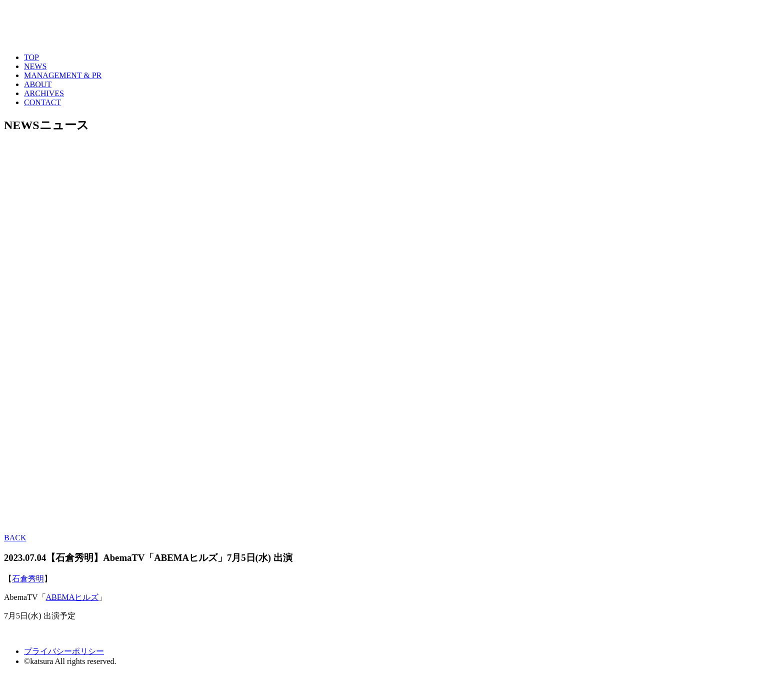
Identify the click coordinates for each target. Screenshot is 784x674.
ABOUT (38, 84)
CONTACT (42, 102)
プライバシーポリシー (64, 651)
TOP (31, 57)
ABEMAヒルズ (72, 597)
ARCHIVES (44, 93)
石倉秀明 (28, 579)
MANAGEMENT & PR (63, 75)
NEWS (35, 66)
